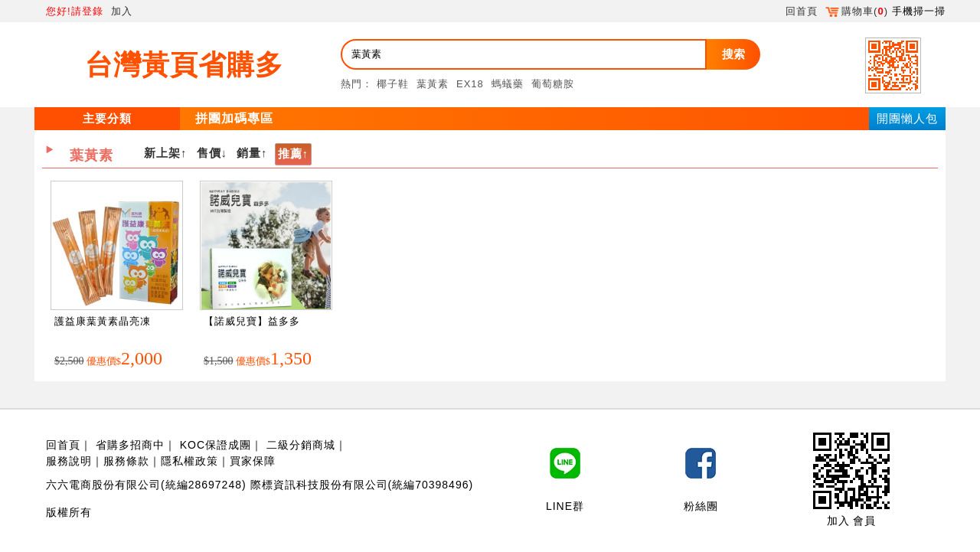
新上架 (162, 153)
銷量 (249, 153)
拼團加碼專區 (234, 118)
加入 (122, 11)
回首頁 (802, 11)
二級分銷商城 (301, 445)
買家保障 (253, 461)
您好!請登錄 (75, 11)
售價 (209, 153)
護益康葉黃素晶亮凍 (103, 321)
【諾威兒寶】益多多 (252, 321)
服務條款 (126, 461)
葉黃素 (433, 84)
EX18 (470, 84)
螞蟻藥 (508, 84)
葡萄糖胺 (553, 84)
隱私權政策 (189, 461)
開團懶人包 (907, 118)
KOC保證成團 (216, 445)
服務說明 (69, 461)
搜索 (733, 54)
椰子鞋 (393, 84)
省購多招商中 (130, 445)
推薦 (290, 154)
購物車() (857, 11)
